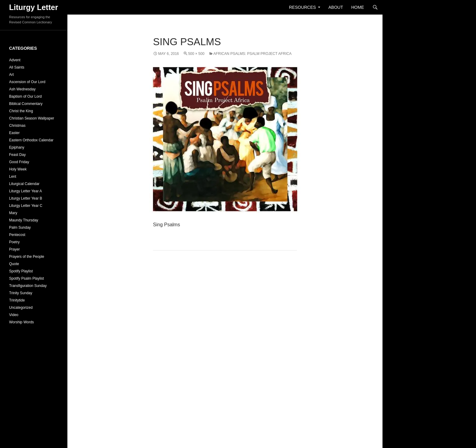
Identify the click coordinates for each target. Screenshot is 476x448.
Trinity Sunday (21, 293)
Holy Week (18, 169)
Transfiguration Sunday (28, 286)
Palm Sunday (20, 227)
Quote (14, 264)
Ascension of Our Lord (27, 82)
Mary (13, 213)
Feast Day (17, 155)
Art (11, 75)
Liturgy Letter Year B (26, 198)
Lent (13, 177)
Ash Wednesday (22, 89)
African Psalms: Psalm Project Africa (253, 54)
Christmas (17, 126)
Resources (303, 7)
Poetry (14, 242)
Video (14, 315)
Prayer (14, 249)
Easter (14, 133)
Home (358, 7)
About (336, 7)
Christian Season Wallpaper (32, 118)
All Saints (17, 67)
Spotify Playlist (21, 271)
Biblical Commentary (26, 104)
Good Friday (19, 162)
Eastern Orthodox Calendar (31, 140)
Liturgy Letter (34, 7)
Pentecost (17, 235)
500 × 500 (196, 54)
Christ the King (21, 111)
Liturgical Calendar (24, 184)
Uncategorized (21, 308)
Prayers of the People (27, 257)
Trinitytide (17, 300)
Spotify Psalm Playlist (27, 278)
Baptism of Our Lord (25, 96)
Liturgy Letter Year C (26, 206)
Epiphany (17, 147)
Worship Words (22, 322)
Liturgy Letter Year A (25, 191)
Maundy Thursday (24, 220)
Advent (15, 60)
